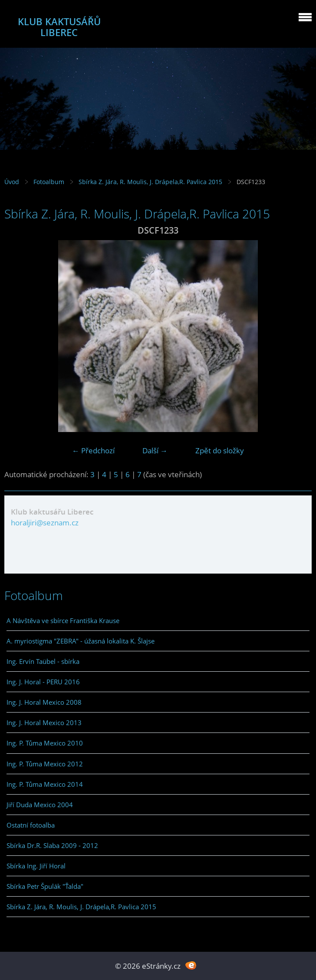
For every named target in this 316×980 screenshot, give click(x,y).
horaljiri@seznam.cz (45, 523)
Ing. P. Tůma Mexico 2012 (45, 764)
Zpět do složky (220, 450)
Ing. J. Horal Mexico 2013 (44, 723)
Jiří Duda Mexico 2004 (40, 805)
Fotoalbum (49, 182)
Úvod (12, 182)
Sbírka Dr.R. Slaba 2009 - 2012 (52, 845)
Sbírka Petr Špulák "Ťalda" (45, 886)
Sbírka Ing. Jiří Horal (36, 866)
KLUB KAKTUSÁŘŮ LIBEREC (59, 27)
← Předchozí (93, 450)
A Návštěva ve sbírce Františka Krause (63, 620)
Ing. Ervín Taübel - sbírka (43, 661)
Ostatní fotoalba (31, 825)
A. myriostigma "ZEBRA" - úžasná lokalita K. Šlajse (81, 641)
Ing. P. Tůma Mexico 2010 (45, 743)
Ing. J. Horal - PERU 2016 (43, 682)
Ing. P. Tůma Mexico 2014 (45, 784)
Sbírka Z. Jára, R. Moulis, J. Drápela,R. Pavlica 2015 (150, 182)
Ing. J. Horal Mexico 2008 (44, 702)
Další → (155, 450)
